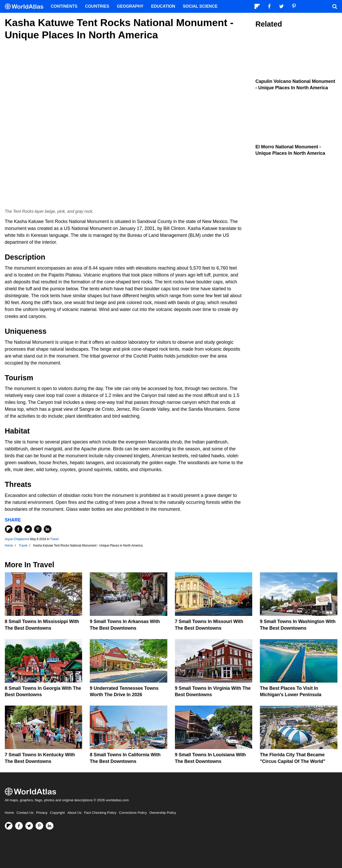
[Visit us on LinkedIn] (50, 826)
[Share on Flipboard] (9, 529)
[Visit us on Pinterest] (39, 826)
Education (163, 6)
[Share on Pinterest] (38, 529)
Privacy (42, 813)
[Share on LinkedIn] (48, 529)
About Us (74, 813)
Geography (130, 6)
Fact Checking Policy (100, 813)
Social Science (200, 6)
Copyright (58, 813)
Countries (97, 6)
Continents (64, 6)
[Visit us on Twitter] (29, 826)
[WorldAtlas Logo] (26, 7)
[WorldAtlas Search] (335, 6)
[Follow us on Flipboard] (9, 826)
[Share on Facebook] (18, 529)
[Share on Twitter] (28, 529)
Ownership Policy (163, 813)
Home (9, 813)
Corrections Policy (133, 813)
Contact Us (25, 813)
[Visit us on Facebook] (19, 826)
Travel (54, 539)
